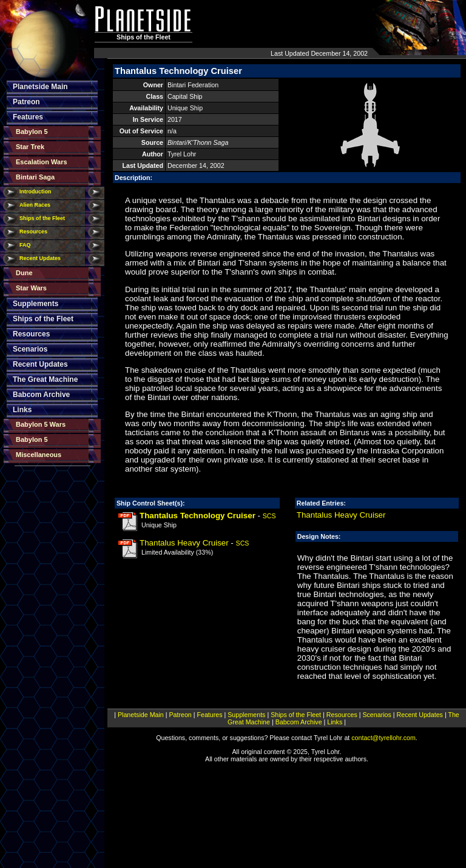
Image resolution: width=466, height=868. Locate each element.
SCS (269, 516)
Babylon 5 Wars (41, 424)
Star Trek (30, 147)
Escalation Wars (42, 162)
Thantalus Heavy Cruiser (184, 543)
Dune (24, 273)
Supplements (35, 304)
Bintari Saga (35, 177)
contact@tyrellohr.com (383, 738)
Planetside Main (40, 87)
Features (28, 117)
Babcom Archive (41, 395)
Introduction (35, 192)
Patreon (26, 102)
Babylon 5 (32, 132)
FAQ (25, 245)
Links (22, 410)
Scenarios (30, 349)
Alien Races (35, 205)
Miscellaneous (39, 455)
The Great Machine (45, 379)
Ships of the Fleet (42, 218)
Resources (33, 232)
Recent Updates (40, 258)
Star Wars (31, 288)
